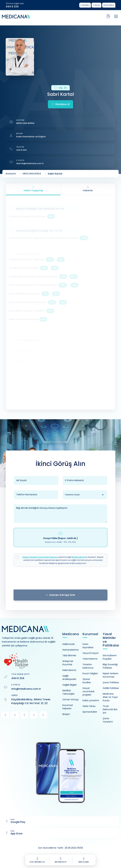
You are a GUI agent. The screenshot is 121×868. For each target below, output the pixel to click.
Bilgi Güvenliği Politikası (110, 666)
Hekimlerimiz (69, 670)
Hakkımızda (69, 644)
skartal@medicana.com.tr (30, 163)
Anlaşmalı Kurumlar (68, 663)
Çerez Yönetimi (108, 720)
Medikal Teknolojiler (69, 692)
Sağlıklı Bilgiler (70, 685)
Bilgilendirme (78, 557)
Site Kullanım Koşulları (110, 657)
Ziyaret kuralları (87, 681)
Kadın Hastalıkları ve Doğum (31, 137)
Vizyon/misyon (91, 653)
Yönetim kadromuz (88, 666)
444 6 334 (12, 7)
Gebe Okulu (89, 706)
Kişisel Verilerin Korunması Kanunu (40, 557)
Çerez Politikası (111, 682)
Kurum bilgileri (90, 673)
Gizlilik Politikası (111, 688)
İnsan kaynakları (88, 646)
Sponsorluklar (90, 712)
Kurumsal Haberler (68, 707)
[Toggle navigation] (116, 16)
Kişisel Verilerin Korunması (111, 675)
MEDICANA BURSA (25, 123)
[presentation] (60, 579)
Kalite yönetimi (91, 700)
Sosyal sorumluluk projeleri (89, 691)
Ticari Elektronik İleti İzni (110, 709)
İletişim (66, 714)
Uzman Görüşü (71, 699)
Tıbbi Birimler (69, 655)
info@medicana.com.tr (26, 689)
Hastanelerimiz (71, 650)
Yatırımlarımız (90, 659)
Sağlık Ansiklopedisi (69, 677)
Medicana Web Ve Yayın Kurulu (110, 697)
